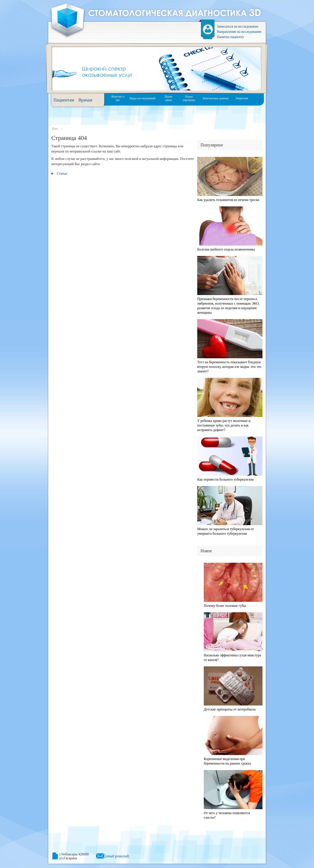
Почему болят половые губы (225, 606)
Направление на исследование (239, 32)
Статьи (62, 173)
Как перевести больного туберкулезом (225, 479)
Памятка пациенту (230, 37)
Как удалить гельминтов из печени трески (228, 200)
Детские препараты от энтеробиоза (230, 709)
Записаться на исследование (238, 26)
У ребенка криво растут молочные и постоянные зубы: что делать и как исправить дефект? (224, 425)
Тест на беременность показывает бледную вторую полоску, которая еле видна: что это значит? (229, 367)
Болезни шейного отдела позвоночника (226, 249)
